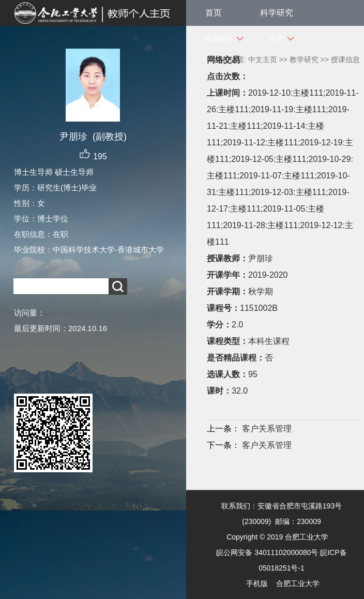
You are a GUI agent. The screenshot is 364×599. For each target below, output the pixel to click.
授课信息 (345, 59)
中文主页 (263, 59)
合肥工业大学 (298, 583)
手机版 (257, 583)
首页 (214, 13)
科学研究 (277, 13)
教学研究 (304, 59)
